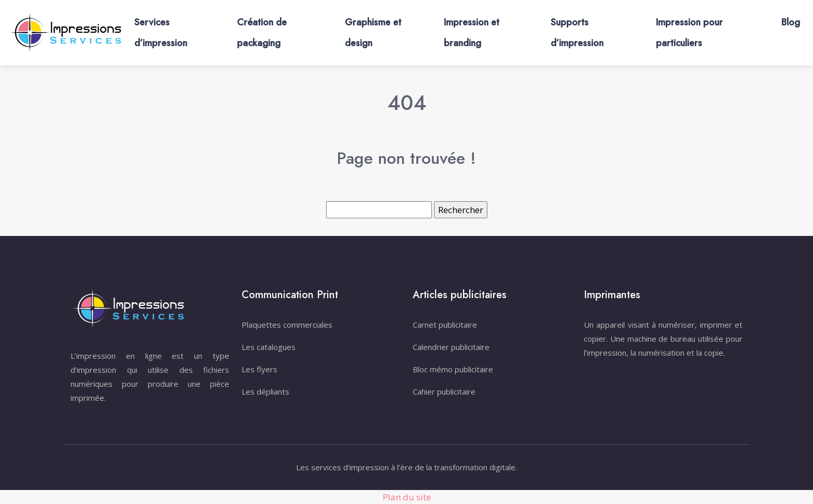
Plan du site (407, 497)
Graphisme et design (373, 33)
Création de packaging (262, 33)
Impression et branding (472, 33)
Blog (791, 22)
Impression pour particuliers (689, 33)
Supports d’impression (577, 33)
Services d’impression (161, 33)
